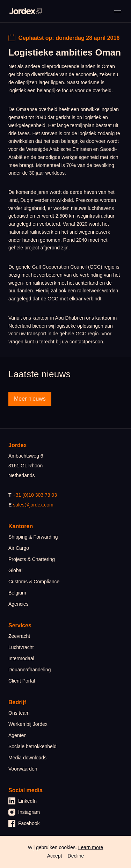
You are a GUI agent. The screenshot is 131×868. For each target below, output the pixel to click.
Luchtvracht (21, 647)
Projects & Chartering (32, 559)
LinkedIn (23, 801)
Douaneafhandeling (30, 670)
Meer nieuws (30, 399)
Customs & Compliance (34, 582)
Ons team (19, 713)
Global (15, 570)
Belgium (17, 593)
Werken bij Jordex (28, 724)
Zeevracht (19, 636)
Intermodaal (21, 658)
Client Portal (22, 681)
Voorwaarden (23, 769)
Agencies (19, 604)
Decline (76, 856)
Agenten (17, 735)
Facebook (24, 823)
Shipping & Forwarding (33, 537)
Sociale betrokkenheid (32, 746)
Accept (55, 856)
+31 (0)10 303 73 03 (35, 495)
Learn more (91, 847)
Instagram (24, 812)
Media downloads (27, 758)
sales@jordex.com (33, 505)
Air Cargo (19, 548)
